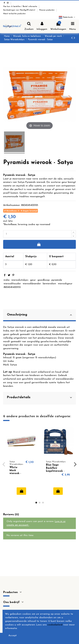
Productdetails (39, 398)
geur (33, 280)
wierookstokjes (20, 280)
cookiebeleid (55, 625)
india (7, 280)
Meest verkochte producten (14, 14)
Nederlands (67, 17)
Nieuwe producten (47, 10)
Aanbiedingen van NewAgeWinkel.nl (19, 10)
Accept (13, 636)
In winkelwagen (39, 244)
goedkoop (44, 280)
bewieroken (49, 284)
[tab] (39, 316)
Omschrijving (39, 315)
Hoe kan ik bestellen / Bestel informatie (20, 7)
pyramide (57, 280)
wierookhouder (12, 284)
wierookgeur (65, 284)
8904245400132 (12, 287)
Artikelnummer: (12, 205)
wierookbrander (32, 284)
